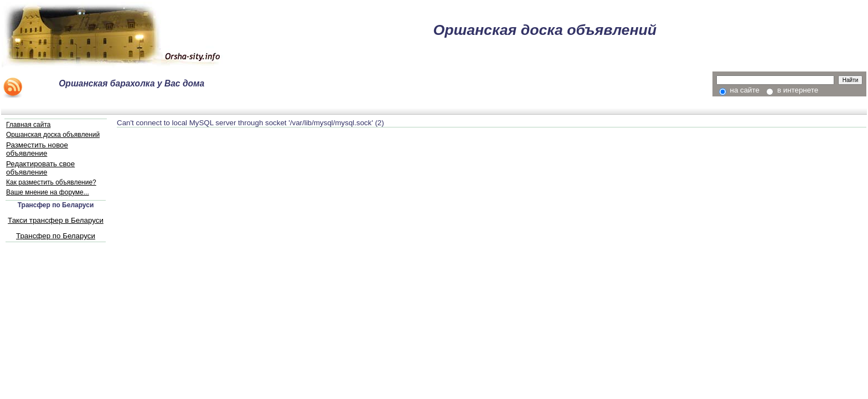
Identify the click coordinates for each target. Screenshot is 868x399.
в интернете (792, 90)
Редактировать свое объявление (40, 168)
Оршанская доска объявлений (53, 135)
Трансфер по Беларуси (56, 236)
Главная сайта (28, 125)
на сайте (739, 90)
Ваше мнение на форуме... (48, 192)
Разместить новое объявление (37, 149)
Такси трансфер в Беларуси (56, 220)
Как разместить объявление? (51, 182)
